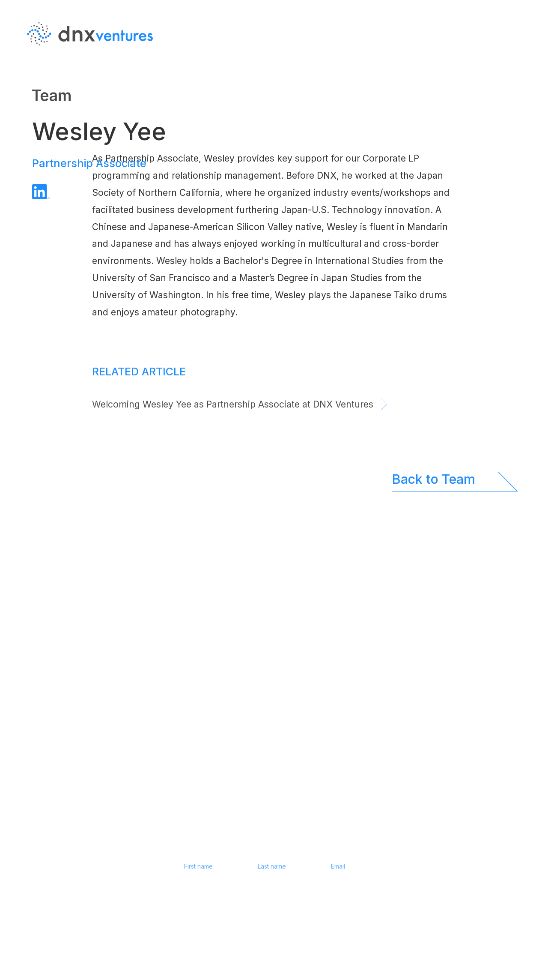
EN (520, 60)
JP (520, 77)
